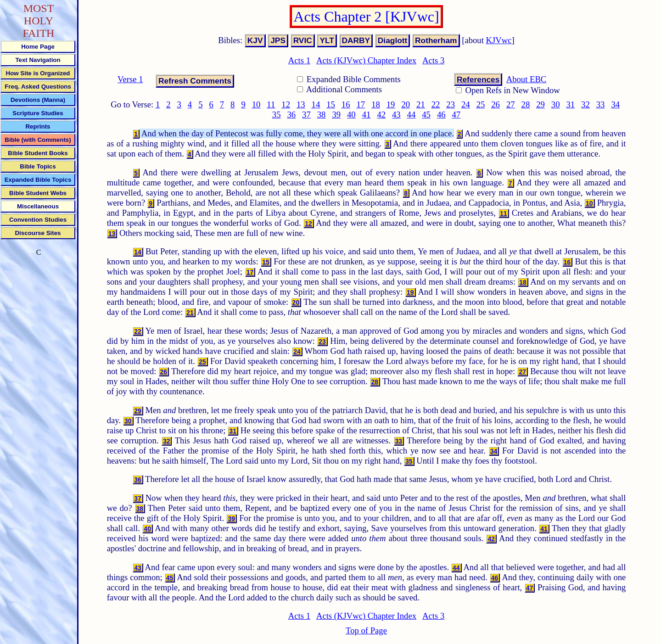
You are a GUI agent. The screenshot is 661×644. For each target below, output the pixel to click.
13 (301, 104)
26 (496, 104)
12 (286, 104)
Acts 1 (299, 60)
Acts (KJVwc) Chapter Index (366, 60)
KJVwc (499, 40)
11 (271, 104)
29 (541, 104)
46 (441, 115)
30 (556, 104)
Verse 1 (130, 79)
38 (322, 115)
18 (376, 104)
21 (421, 104)
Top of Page (366, 630)
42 (381, 115)
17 (361, 104)
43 (396, 115)
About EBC (527, 79)
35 (277, 115)
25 (481, 104)
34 (615, 104)
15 (331, 104)
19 (391, 104)
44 (412, 115)
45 (426, 115)
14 (316, 104)
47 (457, 115)
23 (451, 104)
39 (336, 115)
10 (256, 104)
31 (570, 104)
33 (601, 104)
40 (351, 115)
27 (511, 104)
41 (367, 115)
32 (585, 104)
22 (436, 104)
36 (291, 115)
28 (526, 104)
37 (306, 115)
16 (346, 104)
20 (406, 104)
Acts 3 (433, 60)
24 (466, 104)
